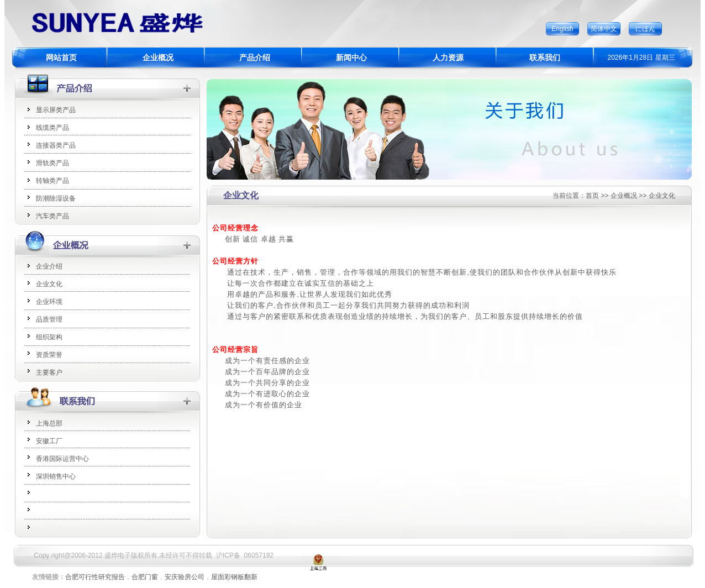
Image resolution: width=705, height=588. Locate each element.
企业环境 (49, 302)
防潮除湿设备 (56, 198)
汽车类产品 (52, 216)
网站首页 (61, 57)
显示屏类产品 (56, 110)
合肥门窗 (145, 577)
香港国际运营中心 (62, 459)
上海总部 (49, 423)
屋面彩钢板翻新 (234, 577)
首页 (592, 196)
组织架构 (49, 337)
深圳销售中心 (56, 476)
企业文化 (49, 284)
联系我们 (545, 57)
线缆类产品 (52, 128)
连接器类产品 (56, 145)
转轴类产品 (52, 181)
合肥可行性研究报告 (95, 577)
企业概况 (158, 57)
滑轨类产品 (52, 163)
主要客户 (49, 372)
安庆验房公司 (185, 577)
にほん (645, 29)
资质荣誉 (49, 355)
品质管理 (49, 319)
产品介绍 (255, 57)
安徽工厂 (49, 441)
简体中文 (604, 29)
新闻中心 (351, 57)
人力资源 (448, 57)
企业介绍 (49, 266)
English (562, 29)
